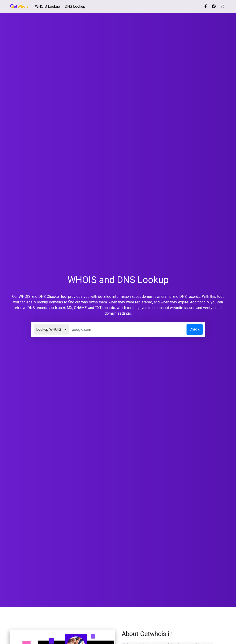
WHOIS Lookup (48, 6)
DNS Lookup (75, 6)
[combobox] (51, 329)
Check (195, 329)
